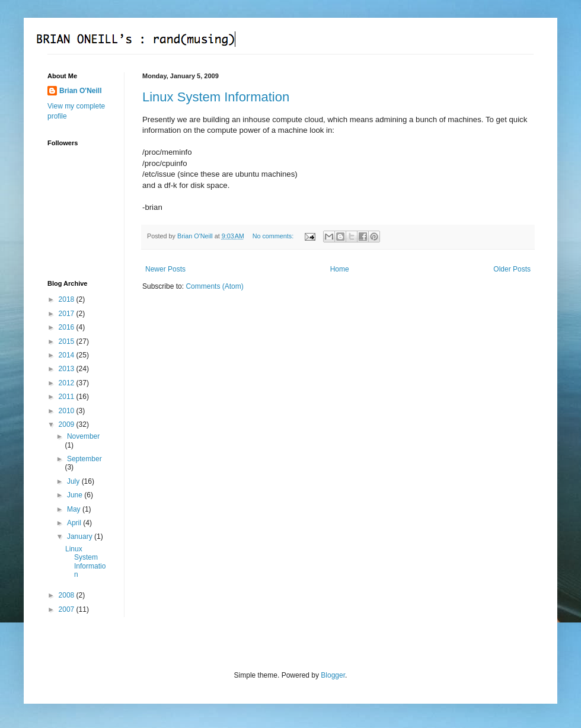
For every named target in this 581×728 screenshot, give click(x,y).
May (75, 509)
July (74, 481)
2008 (68, 595)
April (75, 523)
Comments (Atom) (214, 286)
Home (340, 269)
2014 (68, 355)
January (81, 537)
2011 (68, 397)
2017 (68, 314)
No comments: (274, 236)
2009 (68, 424)
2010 (68, 411)
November (83, 436)
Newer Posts (165, 269)
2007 (68, 609)
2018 (68, 299)
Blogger (333, 675)
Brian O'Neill (81, 91)
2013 (68, 369)
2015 (68, 341)
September (84, 459)
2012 (68, 383)
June (76, 495)
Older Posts (512, 269)
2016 (68, 327)
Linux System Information (216, 97)
